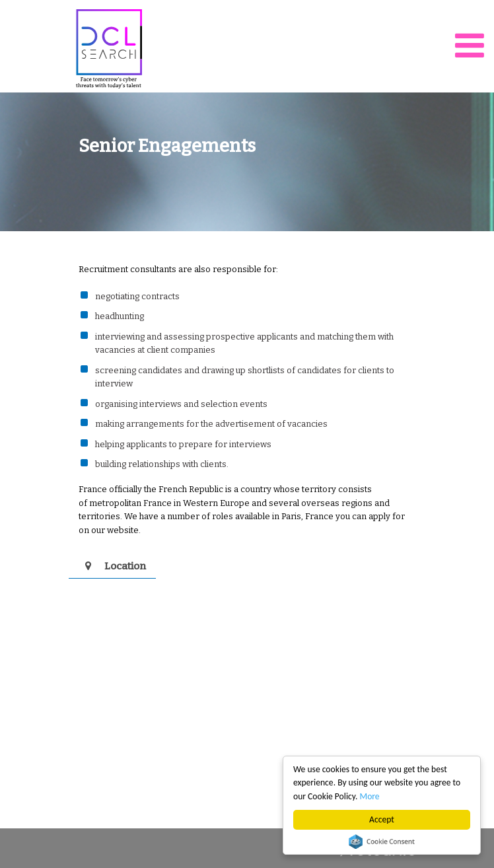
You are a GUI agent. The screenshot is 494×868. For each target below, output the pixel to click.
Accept (382, 819)
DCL (109, 49)
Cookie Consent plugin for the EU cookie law (382, 842)
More (370, 796)
